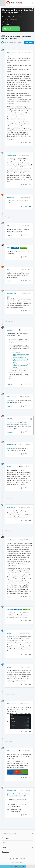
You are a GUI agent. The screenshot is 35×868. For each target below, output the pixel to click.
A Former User (11, 48)
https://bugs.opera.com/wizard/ (17, 420)
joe (8, 265)
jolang (9, 462)
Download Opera (12, 24)
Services (5, 834)
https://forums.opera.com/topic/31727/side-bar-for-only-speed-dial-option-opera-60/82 (21, 351)
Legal (4, 843)
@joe (9, 292)
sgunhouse (10, 605)
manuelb (10, 326)
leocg (9, 243)
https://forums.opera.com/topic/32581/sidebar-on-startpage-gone (21, 356)
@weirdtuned (11, 632)
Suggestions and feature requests (13, 38)
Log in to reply (29, 38)
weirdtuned (10, 535)
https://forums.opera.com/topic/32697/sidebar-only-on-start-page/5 (21, 361)
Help (4, 838)
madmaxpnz (11, 193)
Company (6, 848)
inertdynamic (11, 503)
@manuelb (10, 396)
